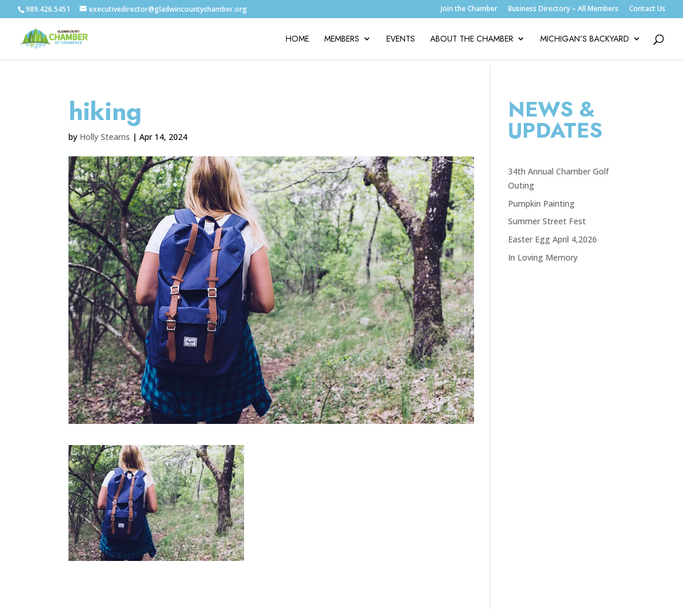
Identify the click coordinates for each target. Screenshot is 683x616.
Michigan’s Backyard (585, 40)
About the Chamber (472, 40)
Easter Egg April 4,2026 (552, 239)
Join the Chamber (469, 9)
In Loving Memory (543, 257)
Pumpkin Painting (541, 203)
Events (401, 40)
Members (342, 40)
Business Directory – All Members (563, 9)
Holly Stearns (105, 137)
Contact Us (647, 9)
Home (297, 40)
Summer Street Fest (547, 221)
